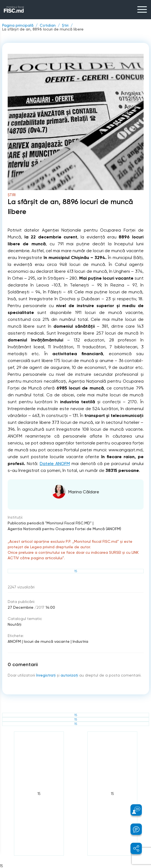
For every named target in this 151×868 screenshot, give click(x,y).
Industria (80, 641)
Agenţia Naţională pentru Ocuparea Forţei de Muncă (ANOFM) (64, 529)
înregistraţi (46, 675)
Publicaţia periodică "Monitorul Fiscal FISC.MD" (50, 523)
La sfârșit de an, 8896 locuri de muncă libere (43, 29)
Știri (65, 25)
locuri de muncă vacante (47, 641)
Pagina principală (18, 25)
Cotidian (48, 25)
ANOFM (14, 641)
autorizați (69, 675)
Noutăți (15, 624)
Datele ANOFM (55, 464)
